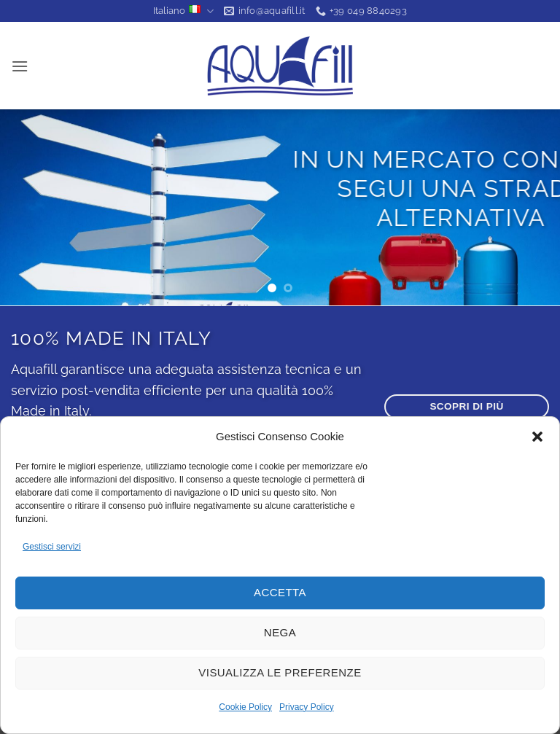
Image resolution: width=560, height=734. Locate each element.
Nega (280, 632)
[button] (537, 437)
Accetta (280, 592)
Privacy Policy (307, 707)
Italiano (183, 11)
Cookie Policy (245, 707)
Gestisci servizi (52, 547)
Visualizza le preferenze (280, 672)
